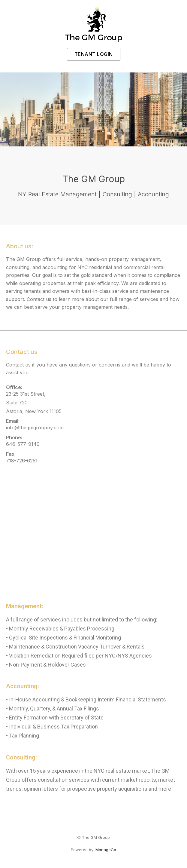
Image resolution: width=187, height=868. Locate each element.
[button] (94, 54)
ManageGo (106, 850)
